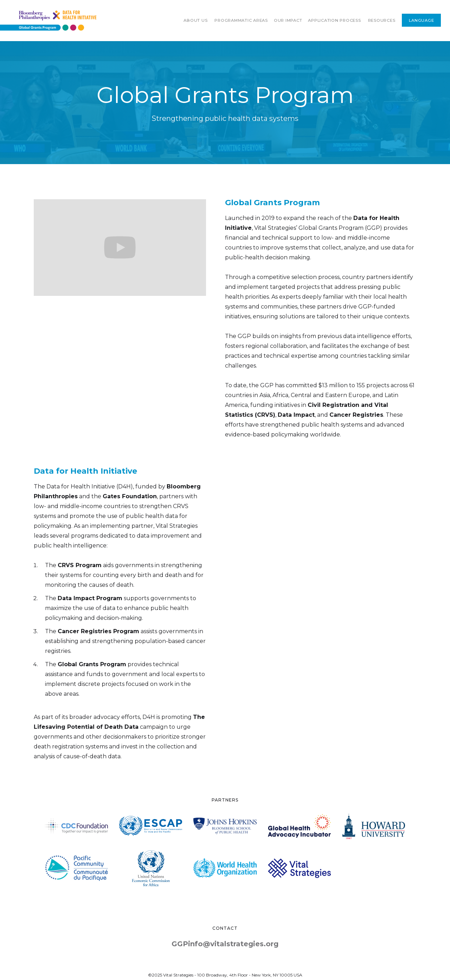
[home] (49, 21)
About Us (195, 20)
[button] (241, 20)
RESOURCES (382, 20)
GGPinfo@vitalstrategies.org (225, 944)
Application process (334, 20)
